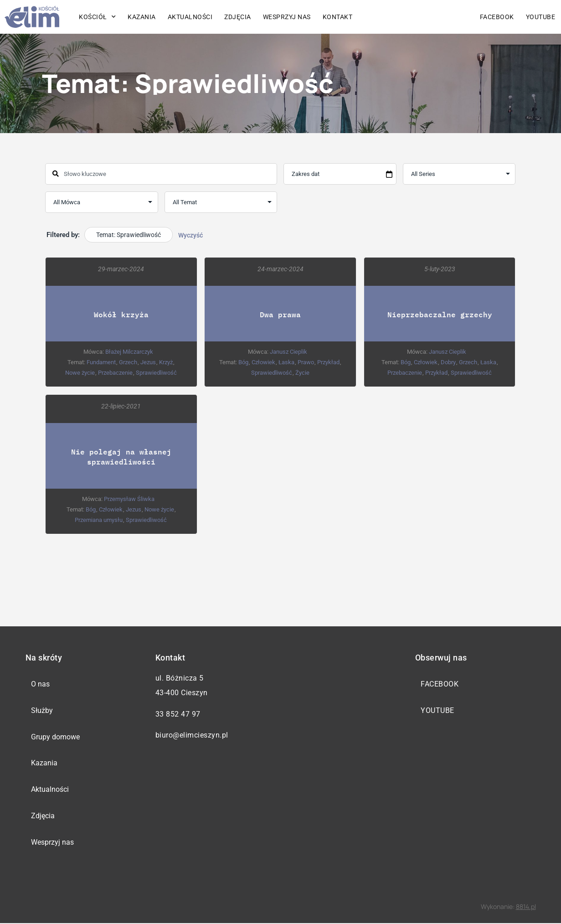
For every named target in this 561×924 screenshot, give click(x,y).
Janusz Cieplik (288, 352)
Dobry (448, 362)
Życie (302, 373)
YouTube (541, 17)
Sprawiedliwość (156, 373)
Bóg (243, 362)
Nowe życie (80, 373)
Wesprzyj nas (287, 17)
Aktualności (190, 17)
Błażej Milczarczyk (129, 352)
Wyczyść (190, 235)
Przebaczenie (115, 373)
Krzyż (166, 362)
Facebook (497, 17)
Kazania (142, 17)
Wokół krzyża (121, 314)
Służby (42, 710)
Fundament (102, 362)
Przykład (328, 362)
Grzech (129, 362)
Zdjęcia (238, 17)
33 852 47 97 (178, 714)
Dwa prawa (280, 314)
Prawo (306, 362)
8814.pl (526, 907)
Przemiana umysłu (99, 519)
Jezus (149, 362)
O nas (41, 684)
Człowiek (263, 362)
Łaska (286, 362)
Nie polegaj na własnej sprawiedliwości (121, 456)
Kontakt (338, 17)
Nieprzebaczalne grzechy (440, 314)
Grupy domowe (56, 737)
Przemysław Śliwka (129, 498)
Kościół (97, 17)
